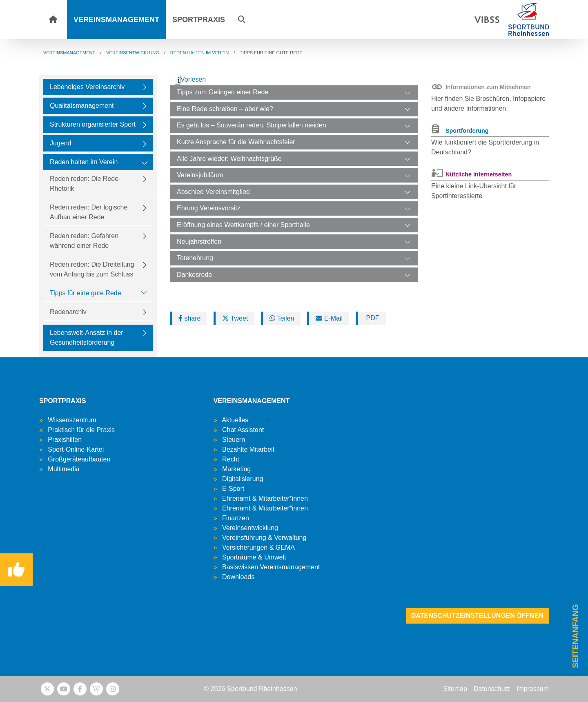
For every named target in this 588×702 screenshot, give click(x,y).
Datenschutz (492, 689)
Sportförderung (467, 131)
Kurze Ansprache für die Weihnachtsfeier (236, 142)
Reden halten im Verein (84, 162)
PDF (372, 318)
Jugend (61, 143)
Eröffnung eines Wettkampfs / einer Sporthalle (243, 225)
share (189, 318)
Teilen (282, 318)
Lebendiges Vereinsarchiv (87, 87)
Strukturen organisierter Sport (93, 124)
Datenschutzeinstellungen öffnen (477, 616)
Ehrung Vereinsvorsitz (209, 208)
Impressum (533, 689)
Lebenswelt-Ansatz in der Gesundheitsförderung (87, 338)
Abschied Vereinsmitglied (213, 192)
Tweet (235, 318)
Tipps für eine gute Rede (86, 293)
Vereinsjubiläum (200, 175)
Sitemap (455, 689)
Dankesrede (194, 275)
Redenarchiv (68, 312)
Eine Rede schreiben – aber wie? (225, 109)
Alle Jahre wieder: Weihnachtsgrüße (229, 159)
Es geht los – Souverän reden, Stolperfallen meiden (252, 125)
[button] (242, 20)
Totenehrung (195, 258)
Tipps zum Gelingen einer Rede (223, 92)
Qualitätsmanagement (82, 106)
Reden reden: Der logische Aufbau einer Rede (89, 212)
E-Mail (329, 318)
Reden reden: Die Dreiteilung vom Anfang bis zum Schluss (92, 269)
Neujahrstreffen (199, 242)
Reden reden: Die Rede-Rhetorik (85, 184)
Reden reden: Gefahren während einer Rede (84, 241)
